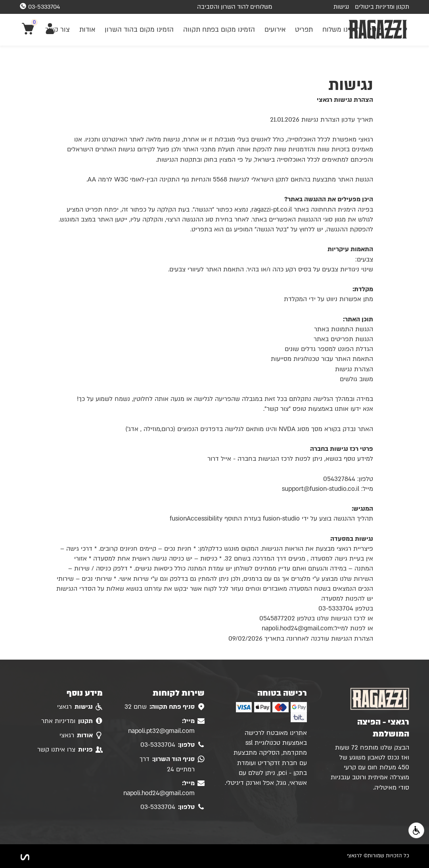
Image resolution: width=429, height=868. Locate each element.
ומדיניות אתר (72, 721)
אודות (87, 30)
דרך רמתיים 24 (172, 764)
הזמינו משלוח (341, 30)
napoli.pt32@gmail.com (166, 726)
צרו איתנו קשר (70, 750)
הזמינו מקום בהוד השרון (139, 30)
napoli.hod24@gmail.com (164, 788)
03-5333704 (172, 745)
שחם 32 (165, 707)
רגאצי (80, 707)
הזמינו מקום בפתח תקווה (219, 30)
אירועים (275, 30)
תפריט (304, 30)
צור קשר (57, 30)
